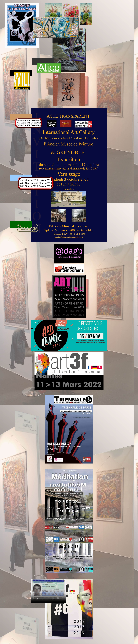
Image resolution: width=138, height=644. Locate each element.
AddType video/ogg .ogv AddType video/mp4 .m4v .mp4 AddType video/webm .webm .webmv (49, 591)
